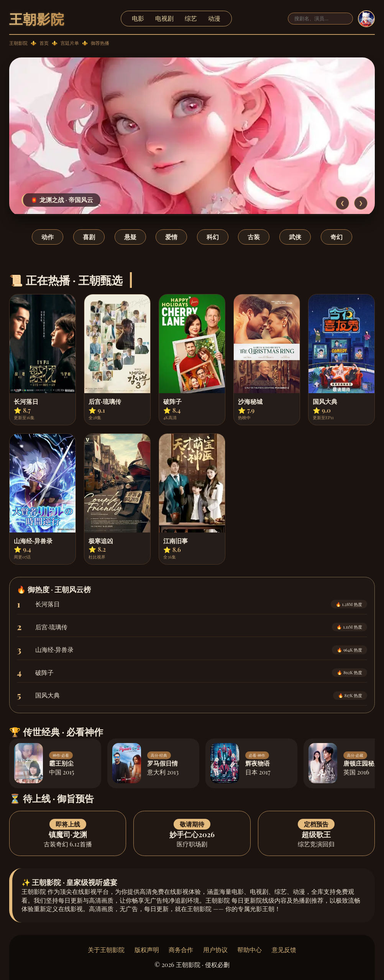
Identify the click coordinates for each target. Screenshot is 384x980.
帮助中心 (249, 950)
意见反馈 (284, 950)
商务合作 (181, 950)
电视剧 (164, 18)
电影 (138, 18)
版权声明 (147, 950)
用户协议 (215, 950)
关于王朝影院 (106, 950)
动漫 (214, 18)
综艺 (191, 18)
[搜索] (320, 19)
